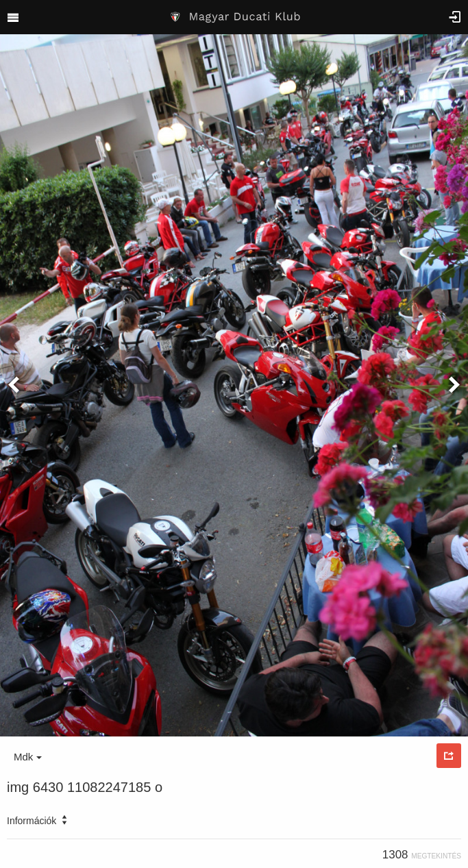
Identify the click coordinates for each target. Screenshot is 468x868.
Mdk (28, 757)
